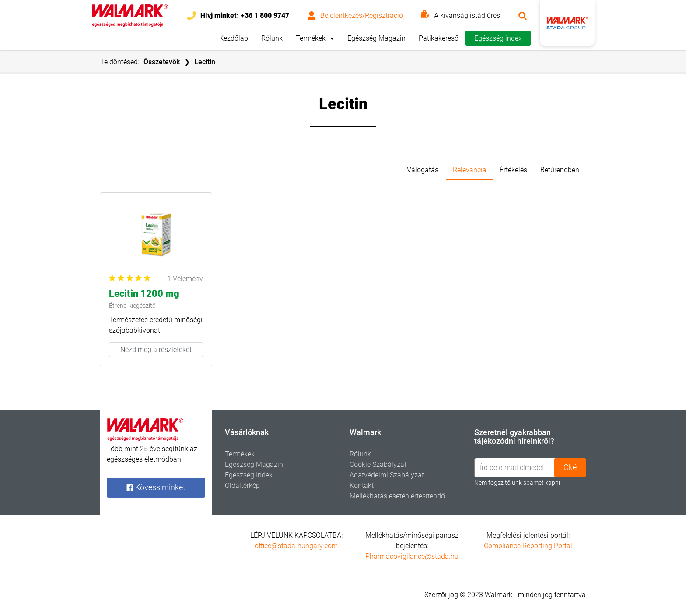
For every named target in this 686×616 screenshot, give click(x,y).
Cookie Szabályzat (378, 465)
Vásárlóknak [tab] (247, 432)
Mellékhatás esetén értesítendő (397, 496)
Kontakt (362, 485)
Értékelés (513, 170)
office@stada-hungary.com (296, 546)
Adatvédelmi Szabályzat (387, 475)
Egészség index (498, 38)
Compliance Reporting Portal (528, 546)
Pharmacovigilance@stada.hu (412, 556)
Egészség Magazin (376, 38)
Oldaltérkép (242, 485)
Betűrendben (560, 170)
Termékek (311, 38)
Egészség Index (249, 475)
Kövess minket (156, 488)
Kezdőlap (234, 38)
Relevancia (470, 170)
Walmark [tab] (365, 432)
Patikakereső (439, 38)
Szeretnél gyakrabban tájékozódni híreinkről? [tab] (514, 437)
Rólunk (272, 38)
